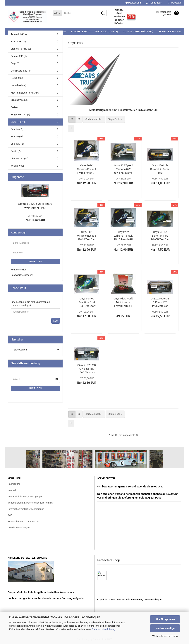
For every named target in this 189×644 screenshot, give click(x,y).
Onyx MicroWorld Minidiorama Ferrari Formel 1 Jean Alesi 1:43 (123, 302)
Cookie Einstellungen (19, 527)
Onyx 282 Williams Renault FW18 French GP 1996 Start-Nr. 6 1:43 (123, 236)
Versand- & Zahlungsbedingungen (25, 496)
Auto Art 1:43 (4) (19, 34)
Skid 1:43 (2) (17, 144)
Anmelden (35, 262)
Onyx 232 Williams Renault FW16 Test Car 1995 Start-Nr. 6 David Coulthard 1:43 (87, 236)
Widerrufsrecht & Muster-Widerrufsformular (31, 503)
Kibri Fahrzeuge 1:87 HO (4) (25, 93)
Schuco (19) (17, 137)
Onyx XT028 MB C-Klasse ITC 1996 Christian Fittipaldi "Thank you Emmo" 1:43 (87, 369)
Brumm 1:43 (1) (19, 56)
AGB (10, 515)
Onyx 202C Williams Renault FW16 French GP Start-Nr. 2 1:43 (87, 169)
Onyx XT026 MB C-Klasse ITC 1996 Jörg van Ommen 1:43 (160, 302)
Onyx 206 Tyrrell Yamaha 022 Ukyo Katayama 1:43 (123, 169)
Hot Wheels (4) (19, 85)
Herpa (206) (17, 78)
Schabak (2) (17, 129)
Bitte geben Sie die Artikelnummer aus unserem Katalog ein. (31, 304)
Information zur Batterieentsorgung (26, 509)
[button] (133, 3)
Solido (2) (16, 151)
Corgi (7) (15, 63)
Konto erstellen (19, 270)
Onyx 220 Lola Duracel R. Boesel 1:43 (160, 169)
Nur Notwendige (165, 628)
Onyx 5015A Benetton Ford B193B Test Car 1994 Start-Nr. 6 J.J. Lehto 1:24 (160, 236)
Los (56, 321)
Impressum (14, 484)
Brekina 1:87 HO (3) (21, 49)
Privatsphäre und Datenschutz (23, 522)
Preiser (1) (16, 107)
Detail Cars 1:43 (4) (21, 71)
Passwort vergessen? (22, 275)
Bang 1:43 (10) (18, 41)
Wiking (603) (17, 166)
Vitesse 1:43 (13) (20, 159)
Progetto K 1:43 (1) (20, 115)
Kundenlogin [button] (154, 3)
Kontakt (12, 490)
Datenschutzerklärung (103, 629)
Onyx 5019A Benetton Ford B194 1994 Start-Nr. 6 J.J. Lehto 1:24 (87, 302)
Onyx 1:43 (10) (18, 122)
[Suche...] (57, 13)
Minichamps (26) (20, 100)
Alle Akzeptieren (165, 619)
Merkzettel (175, 3)
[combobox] (94, 119)
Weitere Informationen (165, 636)
